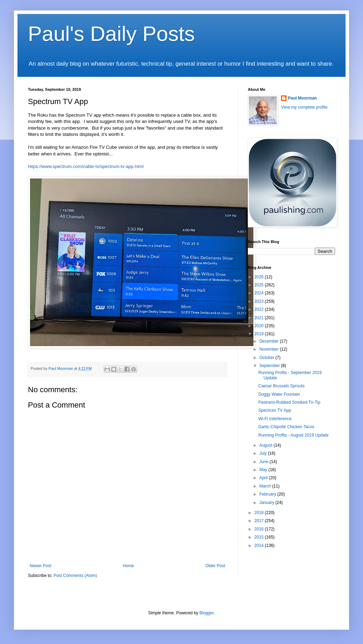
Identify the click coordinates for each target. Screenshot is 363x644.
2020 (260, 326)
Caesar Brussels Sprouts (281, 386)
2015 (260, 537)
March (266, 486)
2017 (260, 521)
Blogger (206, 613)
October (267, 358)
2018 (260, 513)
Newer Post (40, 566)
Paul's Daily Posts (111, 34)
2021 (260, 318)
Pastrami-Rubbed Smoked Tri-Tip (289, 402)
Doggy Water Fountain (279, 394)
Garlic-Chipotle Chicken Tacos (286, 427)
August (266, 445)
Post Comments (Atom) (75, 576)
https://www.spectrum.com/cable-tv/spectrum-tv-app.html (86, 166)
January (267, 503)
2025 (260, 285)
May (264, 470)
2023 (260, 301)
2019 (260, 334)
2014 (260, 546)
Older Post (215, 566)
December (270, 341)
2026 (260, 277)
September (270, 366)
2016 (260, 529)
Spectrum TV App (275, 410)
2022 (260, 309)
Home (128, 566)
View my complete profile (304, 107)
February (268, 494)
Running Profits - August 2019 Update (293, 435)
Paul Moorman (302, 98)
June (264, 462)
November (270, 349)
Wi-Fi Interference (275, 419)
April (264, 478)
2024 (260, 293)
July (264, 453)
